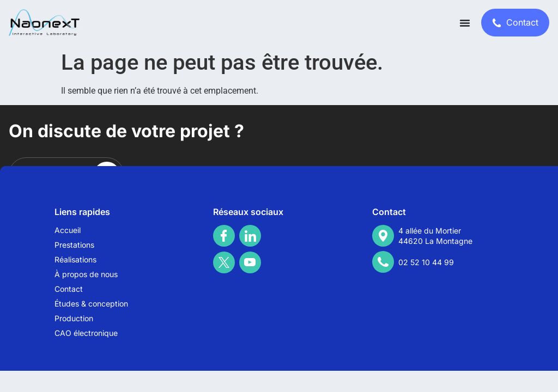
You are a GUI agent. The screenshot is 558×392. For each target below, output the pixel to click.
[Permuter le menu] (465, 23)
